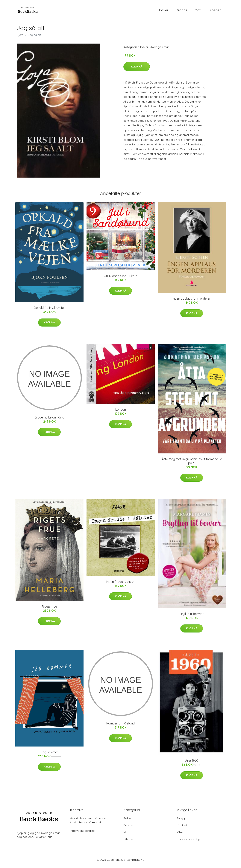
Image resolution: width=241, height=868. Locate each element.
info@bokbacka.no (82, 833)
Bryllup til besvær (192, 616)
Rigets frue (49, 608)
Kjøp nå (137, 68)
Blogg (181, 820)
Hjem (20, 37)
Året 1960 (192, 763)
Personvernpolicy (188, 841)
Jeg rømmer (49, 754)
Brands (181, 11)
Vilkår (180, 834)
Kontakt (182, 827)
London (121, 411)
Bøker (164, 11)
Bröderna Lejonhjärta (49, 419)
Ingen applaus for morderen (192, 301)
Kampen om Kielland (120, 725)
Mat (198, 11)
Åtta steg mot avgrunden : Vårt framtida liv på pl (192, 463)
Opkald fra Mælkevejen (49, 310)
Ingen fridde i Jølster (120, 584)
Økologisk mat (159, 49)
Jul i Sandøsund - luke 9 (120, 278)
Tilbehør (214, 11)
